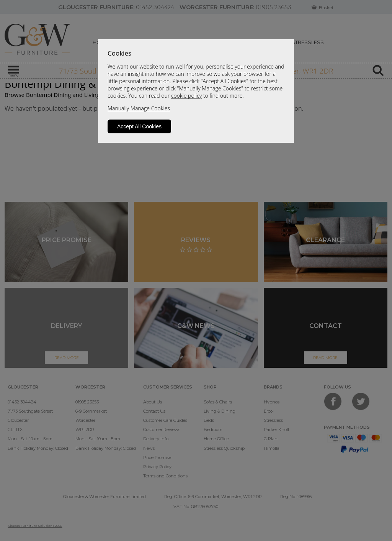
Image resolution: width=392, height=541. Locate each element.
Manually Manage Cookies (139, 108)
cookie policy (186, 96)
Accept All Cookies (139, 126)
